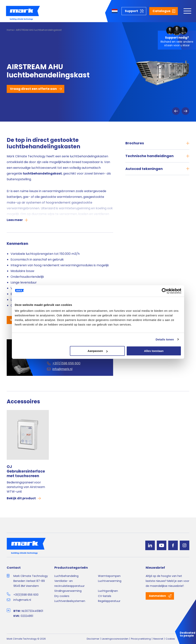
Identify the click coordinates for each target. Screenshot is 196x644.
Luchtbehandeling (66, 576)
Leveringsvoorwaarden (115, 639)
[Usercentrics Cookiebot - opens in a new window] (165, 291)
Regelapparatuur (109, 601)
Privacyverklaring (141, 639)
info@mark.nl (22, 600)
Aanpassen (98, 351)
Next (185, 111)
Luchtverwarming (110, 581)
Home (10, 30)
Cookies (170, 639)
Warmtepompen (109, 576)
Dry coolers (62, 596)
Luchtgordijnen (108, 591)
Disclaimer (93, 639)
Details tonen (165, 339)
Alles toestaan (154, 351)
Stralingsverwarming (68, 591)
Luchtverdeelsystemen (70, 601)
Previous (176, 111)
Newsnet (158, 639)
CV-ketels (105, 596)
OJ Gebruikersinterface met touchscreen (26, 471)
